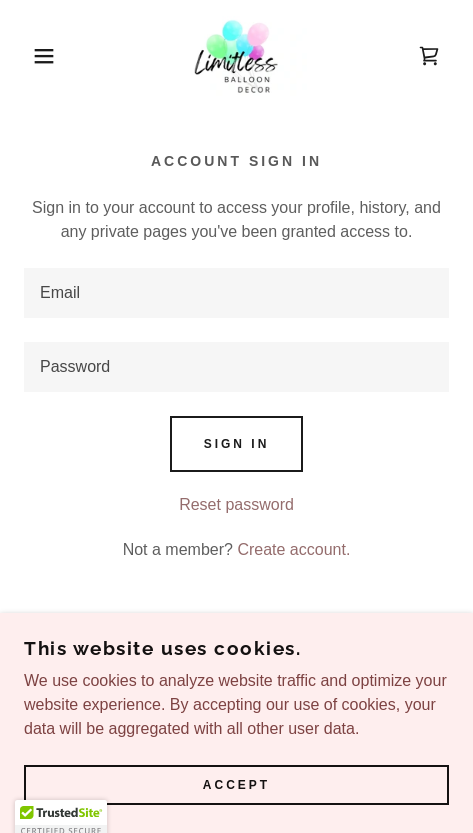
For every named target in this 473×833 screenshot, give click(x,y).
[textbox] (236, 293)
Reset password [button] (236, 504)
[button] (34, 56)
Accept (236, 785)
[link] (237, 56)
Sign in (237, 444)
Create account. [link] (293, 549)
